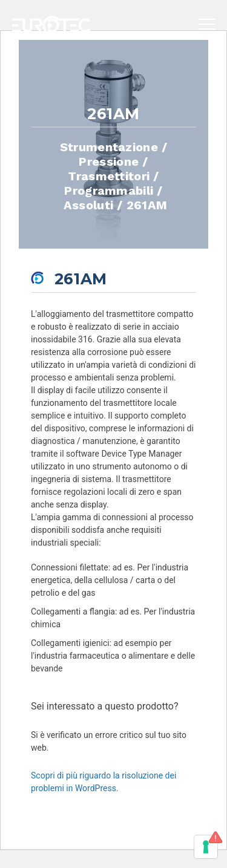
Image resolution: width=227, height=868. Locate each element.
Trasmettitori (109, 175)
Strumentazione (109, 146)
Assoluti (89, 204)
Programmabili (109, 190)
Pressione (109, 161)
